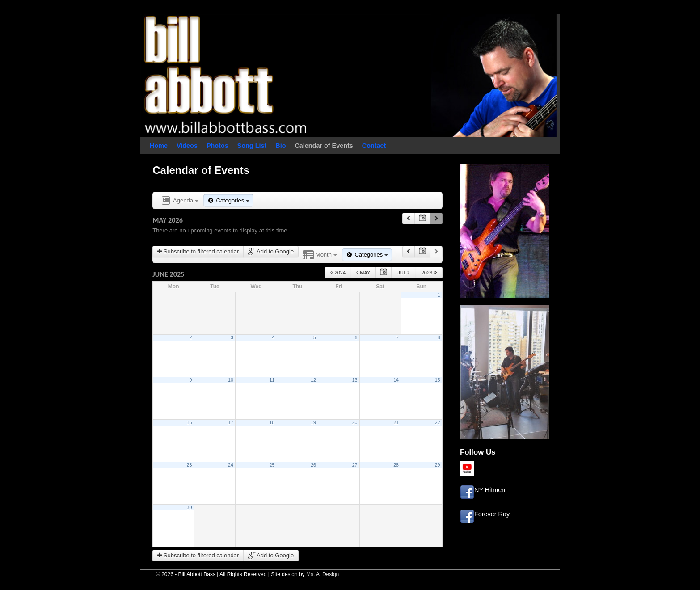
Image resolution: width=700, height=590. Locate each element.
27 (355, 465)
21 (396, 422)
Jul (403, 272)
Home (159, 146)
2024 (338, 272)
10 (231, 380)
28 (396, 465)
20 (355, 422)
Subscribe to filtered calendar (198, 251)
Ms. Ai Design (323, 574)
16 (190, 422)
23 (190, 465)
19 (313, 422)
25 (272, 465)
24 (231, 465)
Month (320, 255)
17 (231, 422)
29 (438, 465)
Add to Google (271, 251)
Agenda (179, 201)
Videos (187, 146)
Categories (228, 200)
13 (355, 380)
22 (438, 422)
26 (313, 465)
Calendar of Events (324, 146)
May (363, 272)
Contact (374, 146)
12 (313, 380)
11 (272, 380)
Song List (252, 146)
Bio (280, 146)
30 (190, 507)
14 (396, 380)
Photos (217, 146)
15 (438, 380)
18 (272, 422)
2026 (429, 272)
